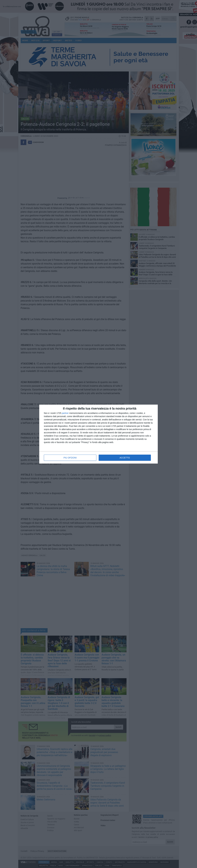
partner (65, 413)
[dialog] (98, 434)
